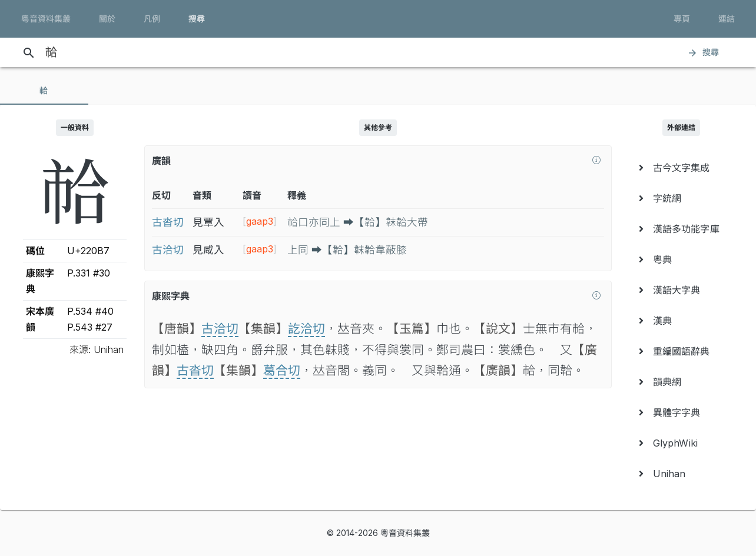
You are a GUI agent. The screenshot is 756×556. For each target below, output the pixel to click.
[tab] (44, 91)
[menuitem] (681, 168)
